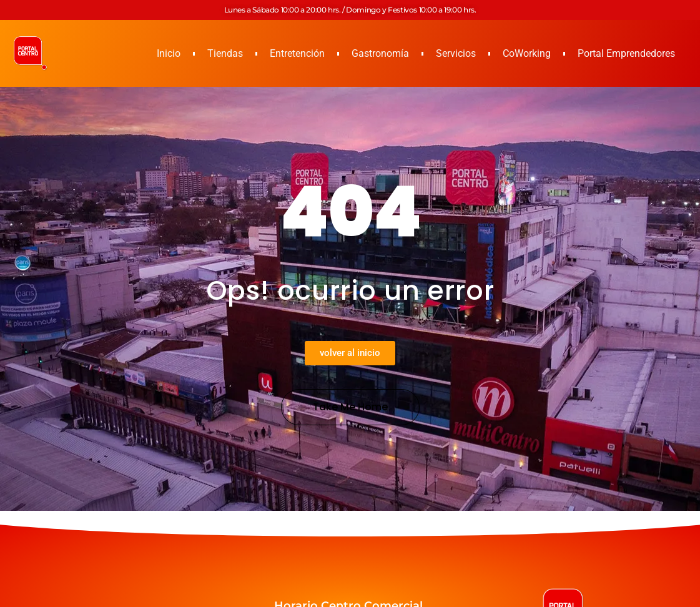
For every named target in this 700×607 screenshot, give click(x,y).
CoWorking (527, 53)
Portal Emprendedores (626, 53)
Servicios (456, 53)
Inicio (169, 53)
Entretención (297, 53)
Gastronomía (380, 53)
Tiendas (225, 53)
